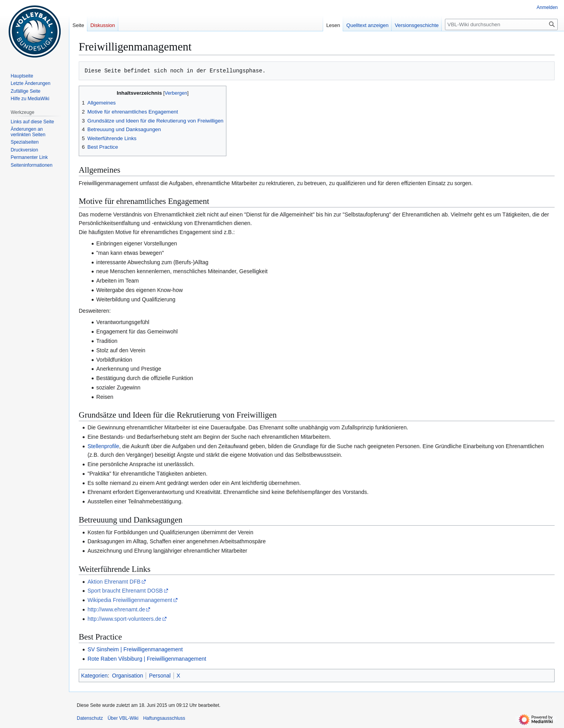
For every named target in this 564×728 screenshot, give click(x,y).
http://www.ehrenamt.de (116, 609)
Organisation (127, 676)
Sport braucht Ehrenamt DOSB (125, 591)
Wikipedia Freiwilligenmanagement (130, 600)
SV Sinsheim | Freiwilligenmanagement (135, 649)
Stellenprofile (103, 446)
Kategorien (94, 676)
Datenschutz (90, 718)
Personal (160, 676)
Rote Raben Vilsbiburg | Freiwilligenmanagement (147, 659)
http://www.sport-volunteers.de (124, 619)
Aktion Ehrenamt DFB (114, 582)
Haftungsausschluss (164, 718)
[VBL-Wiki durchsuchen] (501, 24)
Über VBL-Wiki (123, 718)
